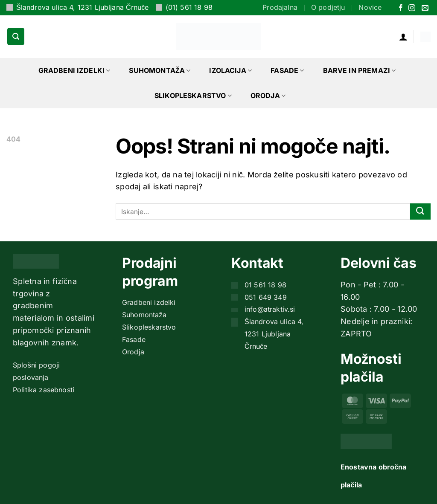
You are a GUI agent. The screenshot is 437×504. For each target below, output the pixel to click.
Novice (370, 7)
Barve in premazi (360, 70)
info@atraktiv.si (270, 309)
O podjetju (328, 7)
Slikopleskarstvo (193, 96)
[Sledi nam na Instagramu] (412, 8)
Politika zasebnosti (44, 390)
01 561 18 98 (265, 285)
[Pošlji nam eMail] (425, 8)
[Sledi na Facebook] (401, 8)
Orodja (268, 96)
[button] (16, 36)
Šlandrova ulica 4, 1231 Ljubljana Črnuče (83, 7)
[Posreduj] (420, 212)
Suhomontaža (160, 70)
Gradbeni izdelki (74, 70)
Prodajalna (280, 7)
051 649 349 (266, 297)
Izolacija (230, 70)
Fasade (287, 70)
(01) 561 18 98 (189, 7)
